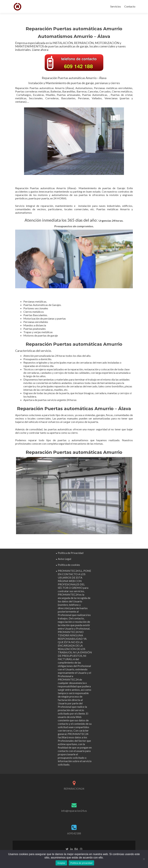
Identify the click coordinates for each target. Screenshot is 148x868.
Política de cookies (69, 565)
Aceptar (61, 863)
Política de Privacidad (71, 553)
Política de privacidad (81, 863)
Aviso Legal (64, 559)
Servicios (116, 6)
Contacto (130, 6)
